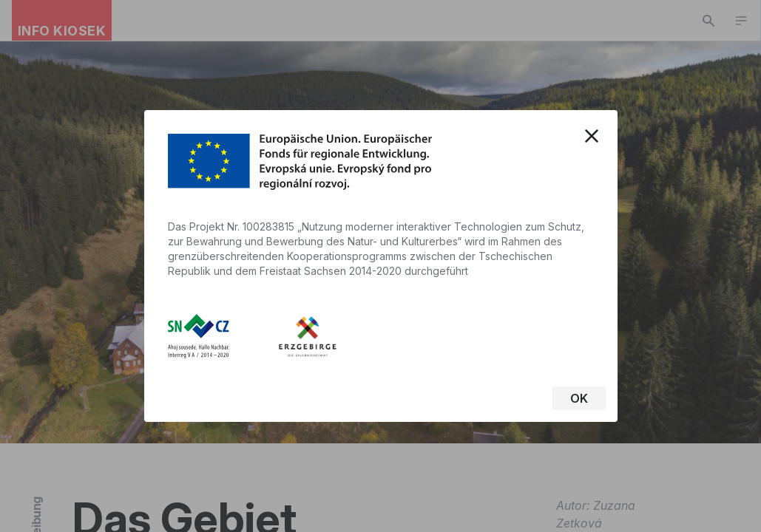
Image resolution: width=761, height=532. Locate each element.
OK (579, 398)
